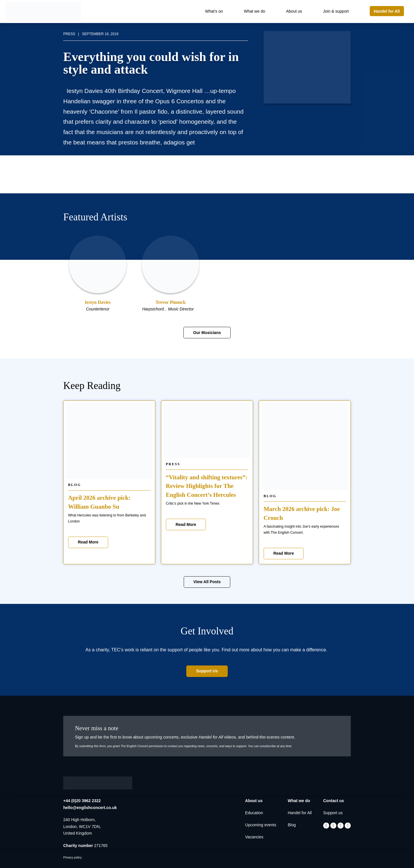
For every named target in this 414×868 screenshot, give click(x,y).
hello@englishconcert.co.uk (90, 808)
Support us (333, 813)
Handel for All (300, 813)
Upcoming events (261, 825)
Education (254, 813)
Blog (75, 485)
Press (173, 464)
